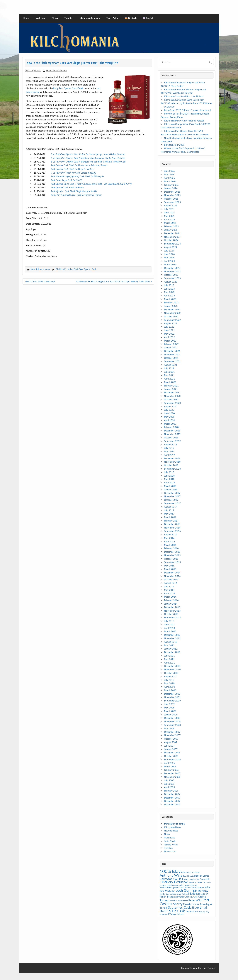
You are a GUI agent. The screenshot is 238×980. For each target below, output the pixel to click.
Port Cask (78, 269)
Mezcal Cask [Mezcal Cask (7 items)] (183, 897)
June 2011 (169, 656)
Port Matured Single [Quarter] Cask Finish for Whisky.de (77, 176)
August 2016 (171, 534)
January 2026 (171, 188)
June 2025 (169, 212)
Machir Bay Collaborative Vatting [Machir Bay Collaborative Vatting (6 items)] (174, 894)
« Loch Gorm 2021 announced (40, 281)
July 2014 (169, 586)
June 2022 (169, 330)
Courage (212, 968)
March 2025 (170, 223)
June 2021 (169, 372)
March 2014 (170, 597)
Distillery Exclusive (64, 269)
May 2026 (169, 174)
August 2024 (171, 247)
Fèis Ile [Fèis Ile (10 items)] (202, 882)
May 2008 (169, 728)
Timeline (69, 18)
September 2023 (172, 278)
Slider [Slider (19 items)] (195, 907)
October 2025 (171, 199)
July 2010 (169, 680)
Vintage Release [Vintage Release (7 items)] (177, 914)
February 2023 (171, 303)
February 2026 (171, 185)
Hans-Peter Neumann (56, 71)
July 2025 (169, 209)
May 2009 (169, 708)
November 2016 (172, 528)
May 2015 (169, 566)
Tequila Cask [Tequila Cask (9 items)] (192, 912)
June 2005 (169, 784)
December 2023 (172, 268)
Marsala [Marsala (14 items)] (172, 896)
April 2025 (169, 219)
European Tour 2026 (174, 145)
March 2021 (170, 382)
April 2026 (169, 178)
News (55, 18)
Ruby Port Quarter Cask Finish (68, 88)
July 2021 (169, 368)
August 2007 (171, 742)
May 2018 (169, 479)
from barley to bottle (174, 824)
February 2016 (171, 548)
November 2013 (172, 611)
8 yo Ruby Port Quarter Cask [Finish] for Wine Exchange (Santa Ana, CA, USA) (88, 158)
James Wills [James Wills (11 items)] (204, 887)
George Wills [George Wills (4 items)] (178, 885)
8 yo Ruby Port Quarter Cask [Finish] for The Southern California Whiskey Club (88, 162)
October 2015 (171, 559)
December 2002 (172, 801)
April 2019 (169, 455)
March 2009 (170, 711)
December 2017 (172, 493)
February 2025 (171, 226)
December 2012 (172, 635)
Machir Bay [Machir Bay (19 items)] (201, 891)
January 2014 (171, 604)
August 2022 (171, 323)
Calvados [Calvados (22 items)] (166, 879)
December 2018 (172, 458)
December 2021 (172, 351)
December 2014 (172, 573)
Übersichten (170, 851)
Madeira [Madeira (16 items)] (193, 894)
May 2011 (169, 659)
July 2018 (169, 472)
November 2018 (172, 462)
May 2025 (169, 216)
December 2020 (172, 392)
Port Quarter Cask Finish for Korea (67, 187)
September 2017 (172, 503)
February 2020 (171, 427)
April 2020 (169, 420)
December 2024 (172, 233)
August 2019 (171, 444)
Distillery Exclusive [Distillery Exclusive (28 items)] (174, 882)
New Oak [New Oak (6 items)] (193, 897)
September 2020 (172, 403)
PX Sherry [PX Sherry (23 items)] (175, 904)
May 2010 (169, 683)
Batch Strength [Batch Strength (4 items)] (188, 876)
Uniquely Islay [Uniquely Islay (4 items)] (204, 912)
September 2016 (172, 531)
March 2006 (170, 766)
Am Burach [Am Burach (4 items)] (196, 872)
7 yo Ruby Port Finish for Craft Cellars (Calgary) (73, 173)
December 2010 (172, 666)
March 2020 (170, 424)
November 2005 (172, 777)
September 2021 (172, 361)
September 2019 (172, 441)
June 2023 (169, 289)
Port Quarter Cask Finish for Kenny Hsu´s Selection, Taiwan (79, 165)
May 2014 (169, 590)
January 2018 (171, 489)
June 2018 (169, 476)
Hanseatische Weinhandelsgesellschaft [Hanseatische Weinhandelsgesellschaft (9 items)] (178, 886)
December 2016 (172, 524)
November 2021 (172, 354)
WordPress (198, 968)
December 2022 (172, 309)
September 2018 (172, 469)
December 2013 (172, 607)
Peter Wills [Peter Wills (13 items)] (195, 900)
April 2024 (169, 261)
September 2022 (172, 320)
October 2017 (171, 500)
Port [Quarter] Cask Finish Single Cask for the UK (74, 191)
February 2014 (171, 600)
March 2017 (170, 517)
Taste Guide (112, 18)
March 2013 (170, 631)
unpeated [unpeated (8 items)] (164, 914)
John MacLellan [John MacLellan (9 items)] (167, 891)
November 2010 (172, 669)
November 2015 (172, 555)
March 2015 (170, 569)
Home (26, 18)
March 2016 (170, 545)
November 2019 (172, 434)
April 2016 (169, 541)
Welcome (41, 18)
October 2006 (171, 756)
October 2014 (171, 579)
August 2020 (171, 406)
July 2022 (169, 327)
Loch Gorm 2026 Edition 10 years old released (187, 110)
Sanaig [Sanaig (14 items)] (164, 908)
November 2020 (172, 396)
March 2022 (170, 341)
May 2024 (169, 257)
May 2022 (169, 334)
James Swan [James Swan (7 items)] (191, 887)
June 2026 (169, 171)
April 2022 (169, 337)
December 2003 (172, 798)
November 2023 (172, 271)
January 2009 (171, 715)
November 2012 (172, 638)
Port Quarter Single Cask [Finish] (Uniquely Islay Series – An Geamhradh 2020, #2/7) (91, 184)
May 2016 (169, 538)
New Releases (37, 269)
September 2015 (172, 562)
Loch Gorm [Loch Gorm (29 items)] (184, 890)
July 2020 (169, 410)
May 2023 (169, 292)
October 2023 (171, 275)
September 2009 (172, 701)
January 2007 (171, 749)
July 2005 (169, 780)
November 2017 (172, 496)
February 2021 (171, 386)
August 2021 (171, 365)
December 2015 (172, 552)
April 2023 (169, 296)
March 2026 (170, 181)
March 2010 (170, 690)
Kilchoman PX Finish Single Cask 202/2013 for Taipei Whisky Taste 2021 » (114, 281)
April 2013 (169, 628)
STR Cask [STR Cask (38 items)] (177, 911)
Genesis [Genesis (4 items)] (170, 885)
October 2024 (171, 240)
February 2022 (171, 344)
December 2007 (172, 732)
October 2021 (171, 358)
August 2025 (171, 205)
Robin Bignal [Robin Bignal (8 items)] (206, 904)
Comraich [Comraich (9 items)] (205, 879)
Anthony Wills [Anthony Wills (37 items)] (171, 875)
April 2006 (169, 763)
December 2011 (172, 652)
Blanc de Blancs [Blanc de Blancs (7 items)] (202, 876)
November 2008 (172, 721)
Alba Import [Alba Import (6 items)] (186, 872)
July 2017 (169, 510)
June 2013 (169, 624)
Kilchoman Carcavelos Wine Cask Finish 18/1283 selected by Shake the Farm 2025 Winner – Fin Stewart (186, 103)
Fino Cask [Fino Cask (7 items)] (193, 882)
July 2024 (169, 251)
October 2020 (171, 399)
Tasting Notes (171, 845)
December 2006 (172, 753)
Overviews (170, 838)
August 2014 (171, 583)
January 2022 (171, 347)
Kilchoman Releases (90, 18)
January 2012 (171, 649)
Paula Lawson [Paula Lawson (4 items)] (183, 901)
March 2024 (170, 264)
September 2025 (172, 202)
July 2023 (169, 285)
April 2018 (169, 482)
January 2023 (171, 306)
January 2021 (171, 389)
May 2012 (169, 645)
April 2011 (169, 663)
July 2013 (169, 621)
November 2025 (172, 195)
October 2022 (171, 316)
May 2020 (169, 417)
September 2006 (172, 759)
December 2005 (172, 773)
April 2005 (169, 787)
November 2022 (172, 313)
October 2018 (171, 465)
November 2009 (172, 697)
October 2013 (171, 614)
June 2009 (169, 704)
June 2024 (169, 254)
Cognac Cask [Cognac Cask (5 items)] (194, 879)
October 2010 (171, 673)
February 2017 (171, 521)
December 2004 (172, 794)
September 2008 (172, 725)
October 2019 (171, 438)
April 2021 (169, 379)
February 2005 (171, 791)
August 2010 (171, 676)
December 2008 (172, 718)
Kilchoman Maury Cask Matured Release (184, 121)
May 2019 (169, 451)
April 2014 (169, 593)
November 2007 (172, 735)
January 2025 (171, 230)
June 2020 (169, 413)
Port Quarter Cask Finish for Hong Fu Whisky (72, 169)
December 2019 (172, 431)
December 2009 (172, 694)
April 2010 (169, 687)
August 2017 (171, 507)
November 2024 (172, 237)
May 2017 (169, 514)
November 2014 (172, 576)
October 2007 (171, 739)
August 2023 (171, 282)
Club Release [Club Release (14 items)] (181, 879)
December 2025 (172, 192)
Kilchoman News (173, 827)
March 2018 (170, 486)
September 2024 (172, 244)
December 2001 (172, 804)
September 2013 (172, 617)
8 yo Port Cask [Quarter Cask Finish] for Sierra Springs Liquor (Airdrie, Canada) (88, 154)
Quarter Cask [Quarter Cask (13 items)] (191, 904)
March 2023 (170, 299)
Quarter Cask (90, 269)
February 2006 (171, 770)
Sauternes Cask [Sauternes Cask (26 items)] (179, 907)
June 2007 (169, 746)
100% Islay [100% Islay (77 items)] (170, 871)
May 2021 (169, 375)
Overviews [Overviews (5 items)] (173, 901)
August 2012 (171, 642)
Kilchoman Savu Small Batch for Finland (184, 96)
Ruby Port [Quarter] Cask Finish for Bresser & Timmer (76, 195)
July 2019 (169, 448)
